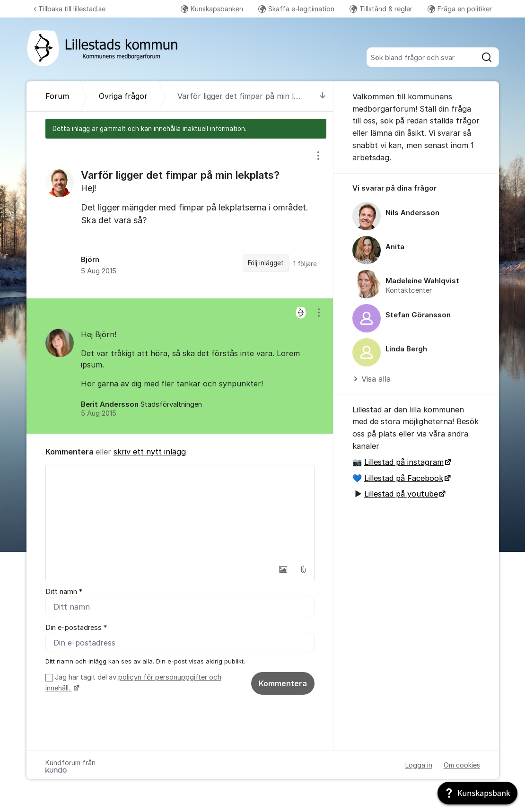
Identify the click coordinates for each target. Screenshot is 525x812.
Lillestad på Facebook (404, 478)
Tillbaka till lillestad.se (70, 9)
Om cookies (462, 765)
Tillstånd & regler (381, 9)
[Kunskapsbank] (477, 793)
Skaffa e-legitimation (296, 9)
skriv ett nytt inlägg (150, 452)
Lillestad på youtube (401, 494)
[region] (180, 218)
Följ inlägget (266, 263)
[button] (283, 569)
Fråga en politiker (460, 9)
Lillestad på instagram (404, 462)
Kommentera (283, 683)
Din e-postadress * (76, 628)
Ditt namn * (64, 592)
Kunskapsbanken (212, 9)
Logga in (419, 765)
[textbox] (180, 513)
